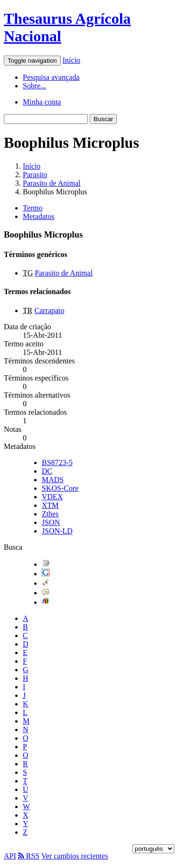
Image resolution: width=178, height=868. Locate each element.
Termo (33, 208)
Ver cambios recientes (75, 856)
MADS (53, 480)
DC (47, 471)
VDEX (52, 497)
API (10, 856)
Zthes (50, 514)
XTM (50, 505)
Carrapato (49, 310)
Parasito (35, 175)
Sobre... (34, 86)
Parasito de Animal (52, 183)
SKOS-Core (60, 488)
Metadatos (39, 216)
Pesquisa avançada (51, 77)
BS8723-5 (57, 463)
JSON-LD (57, 531)
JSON (51, 522)
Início (71, 60)
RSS (29, 856)
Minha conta (42, 102)
